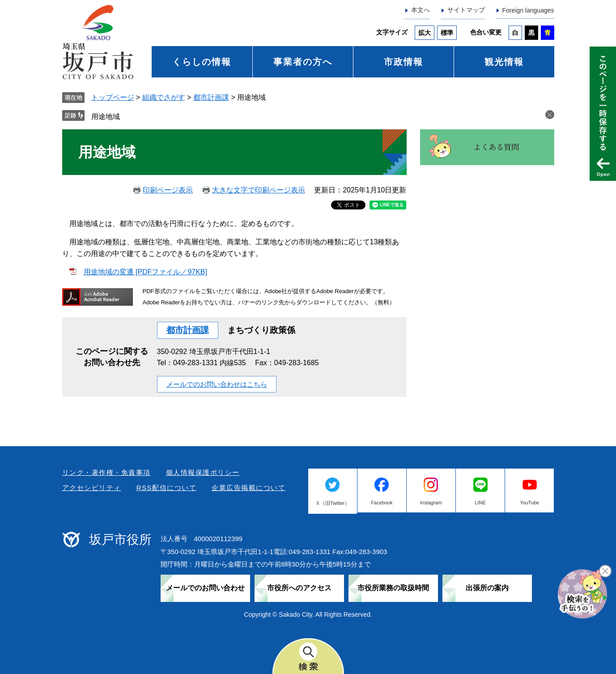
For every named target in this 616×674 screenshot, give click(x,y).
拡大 (425, 33)
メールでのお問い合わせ (205, 588)
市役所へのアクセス (299, 588)
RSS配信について (166, 488)
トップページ (113, 97)
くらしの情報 (202, 62)
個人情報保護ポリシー (203, 472)
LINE (480, 503)
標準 (447, 33)
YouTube (529, 503)
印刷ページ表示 (168, 190)
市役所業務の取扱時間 (393, 588)
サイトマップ (466, 10)
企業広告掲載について (249, 488)
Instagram (431, 503)
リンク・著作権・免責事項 (106, 472)
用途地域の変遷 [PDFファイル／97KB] (145, 272)
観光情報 (504, 62)
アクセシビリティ (92, 488)
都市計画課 (211, 97)
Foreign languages (528, 10)
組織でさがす (164, 97)
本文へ (421, 10)
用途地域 (106, 117)
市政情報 (404, 62)
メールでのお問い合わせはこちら (217, 384)
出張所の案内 (487, 588)
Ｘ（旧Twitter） (332, 503)
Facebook (382, 503)
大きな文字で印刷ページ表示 (259, 190)
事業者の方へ (303, 62)
